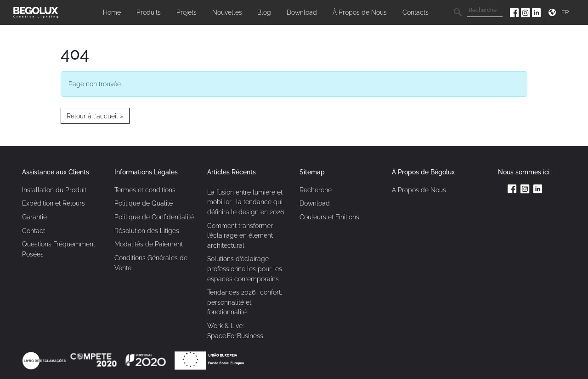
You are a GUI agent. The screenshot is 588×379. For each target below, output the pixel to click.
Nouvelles (227, 12)
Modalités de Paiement (149, 244)
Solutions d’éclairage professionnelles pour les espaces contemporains (245, 268)
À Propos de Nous (360, 12)
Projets (187, 12)
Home (112, 12)
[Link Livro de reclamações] (45, 360)
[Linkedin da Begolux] (537, 12)
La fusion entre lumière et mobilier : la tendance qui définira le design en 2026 (246, 202)
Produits (149, 12)
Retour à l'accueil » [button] (95, 116)
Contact (34, 231)
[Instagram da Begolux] (526, 12)
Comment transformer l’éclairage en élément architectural (240, 235)
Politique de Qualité (144, 203)
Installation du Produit (54, 190)
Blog (264, 12)
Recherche (316, 190)
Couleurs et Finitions (329, 217)
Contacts (416, 12)
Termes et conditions (145, 190)
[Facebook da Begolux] (515, 12)
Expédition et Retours (54, 203)
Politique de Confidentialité (154, 217)
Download (302, 12)
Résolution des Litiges (147, 231)
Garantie (34, 217)
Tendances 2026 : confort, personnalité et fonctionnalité (245, 302)
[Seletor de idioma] (566, 12)
